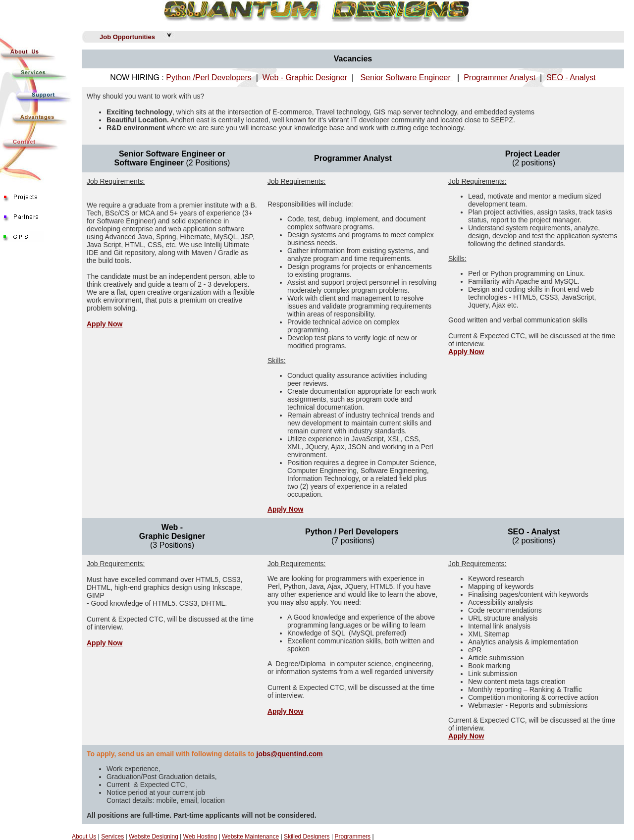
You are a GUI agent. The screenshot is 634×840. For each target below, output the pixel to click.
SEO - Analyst (571, 78)
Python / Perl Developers (352, 532)
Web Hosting (200, 837)
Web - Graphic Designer (305, 78)
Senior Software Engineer (406, 78)
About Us (84, 837)
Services (112, 837)
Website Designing (154, 837)
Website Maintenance (250, 837)
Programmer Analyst (500, 78)
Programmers (352, 837)
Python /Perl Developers (209, 78)
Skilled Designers (307, 837)
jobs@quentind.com (290, 754)
